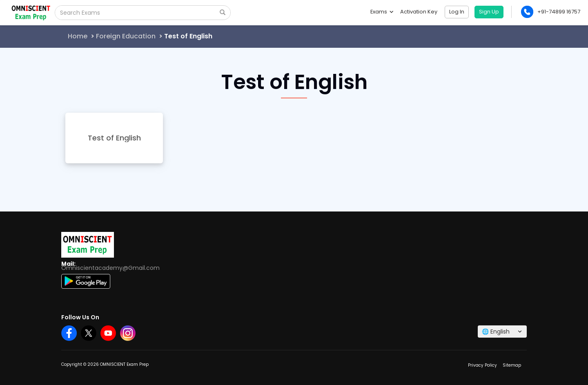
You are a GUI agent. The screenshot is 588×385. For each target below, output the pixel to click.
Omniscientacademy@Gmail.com (110, 268)
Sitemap (512, 365)
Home (78, 36)
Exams (382, 12)
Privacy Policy (482, 365)
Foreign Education (126, 36)
